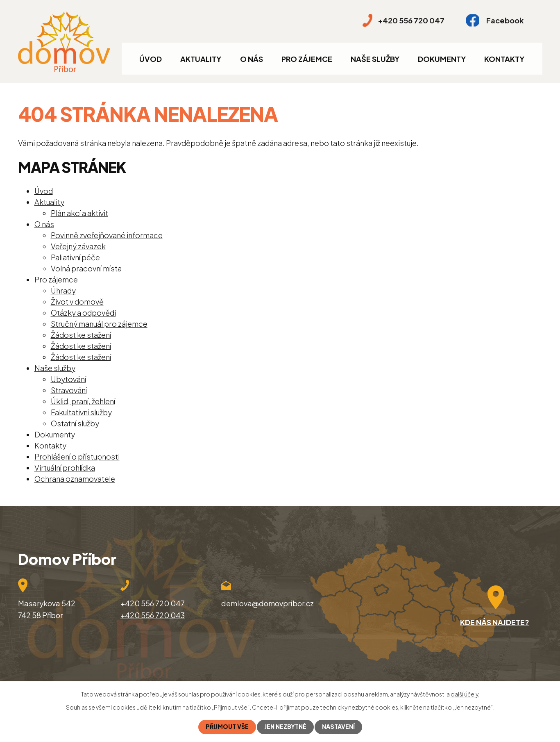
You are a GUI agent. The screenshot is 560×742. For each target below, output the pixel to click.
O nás (252, 59)
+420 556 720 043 (153, 615)
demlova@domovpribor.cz (268, 603)
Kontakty (504, 59)
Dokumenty (442, 59)
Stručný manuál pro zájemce (99, 324)
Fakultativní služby (81, 412)
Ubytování (68, 379)
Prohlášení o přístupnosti (77, 456)
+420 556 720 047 (153, 603)
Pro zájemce (307, 59)
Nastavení (338, 727)
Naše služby (375, 59)
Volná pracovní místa (86, 268)
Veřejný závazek (78, 246)
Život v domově (77, 302)
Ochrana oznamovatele (75, 479)
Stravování (69, 390)
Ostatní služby (75, 423)
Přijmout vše (227, 727)
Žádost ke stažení (81, 335)
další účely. (465, 694)
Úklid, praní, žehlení (83, 401)
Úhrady (63, 290)
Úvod (151, 59)
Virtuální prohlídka (65, 468)
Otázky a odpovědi (83, 313)
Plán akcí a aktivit (79, 213)
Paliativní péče (75, 257)
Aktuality (201, 59)
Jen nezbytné (285, 727)
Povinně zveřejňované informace (107, 235)
